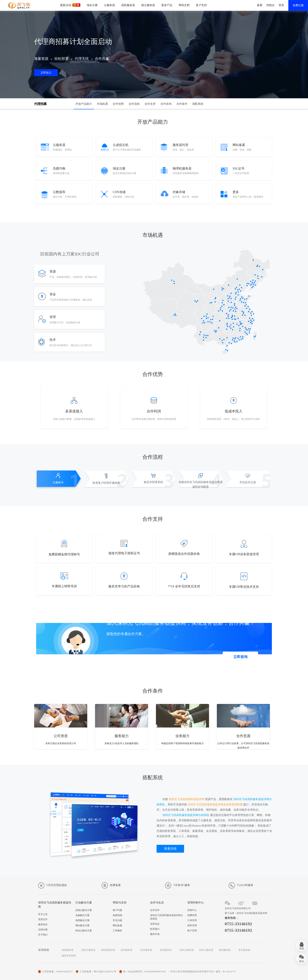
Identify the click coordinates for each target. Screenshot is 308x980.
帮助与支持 (120, 903)
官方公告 (43, 914)
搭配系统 (198, 104)
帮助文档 (184, 5)
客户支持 (201, 5)
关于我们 (43, 935)
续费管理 (192, 915)
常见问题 (117, 920)
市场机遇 (102, 104)
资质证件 (43, 919)
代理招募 (40, 104)
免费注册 (298, 5)
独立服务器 (148, 5)
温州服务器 (126, 950)
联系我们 (155, 929)
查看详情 (170, 849)
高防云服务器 (88, 950)
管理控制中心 (196, 903)
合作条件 (182, 104)
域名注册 (92, 5)
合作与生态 (157, 903)
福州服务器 (225, 950)
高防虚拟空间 (108, 950)
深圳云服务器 (187, 950)
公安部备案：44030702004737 (57, 972)
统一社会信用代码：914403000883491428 (144, 972)
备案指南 (117, 915)
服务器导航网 (69, 956)
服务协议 (43, 924)
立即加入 (46, 73)
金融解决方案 (82, 915)
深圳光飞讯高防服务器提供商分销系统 (167, 917)
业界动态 (155, 924)
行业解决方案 (84, 903)
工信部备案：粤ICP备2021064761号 (98, 972)
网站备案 (117, 925)
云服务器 (109, 5)
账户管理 (192, 931)
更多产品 (167, 5)
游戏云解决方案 (84, 910)
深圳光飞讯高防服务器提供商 (55, 905)
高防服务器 (128, 5)
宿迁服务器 (166, 950)
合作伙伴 (155, 910)
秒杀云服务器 (206, 950)
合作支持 (150, 104)
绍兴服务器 (146, 950)
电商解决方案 (82, 920)
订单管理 (192, 920)
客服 (302, 949)
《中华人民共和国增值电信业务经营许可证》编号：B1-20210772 (202, 972)
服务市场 (155, 934)
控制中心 (192, 910)
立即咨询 (240, 657)
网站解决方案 (82, 925)
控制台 (270, 5)
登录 (281, 5)
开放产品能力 (84, 104)
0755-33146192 (238, 924)
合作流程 (134, 104)
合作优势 (118, 104)
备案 (260, 5)
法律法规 (43, 930)
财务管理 (192, 925)
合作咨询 (166, 104)
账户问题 (117, 910)
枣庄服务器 (244, 950)
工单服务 (117, 931)
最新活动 (70, 5)
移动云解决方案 (84, 931)
